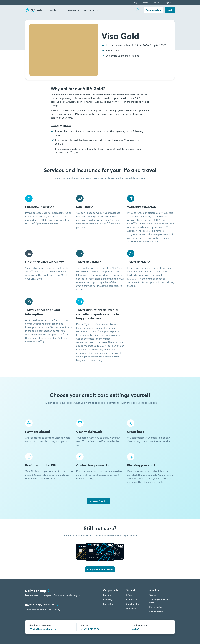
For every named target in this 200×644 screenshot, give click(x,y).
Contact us (157, 3)
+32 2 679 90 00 (90, 611)
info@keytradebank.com (43, 611)
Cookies (124, 635)
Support (145, 3)
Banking (107, 577)
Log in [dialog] (170, 10)
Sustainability (156, 593)
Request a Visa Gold (99, 501)
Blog (136, 3)
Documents (132, 590)
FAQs (129, 577)
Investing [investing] (73, 11)
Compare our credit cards (100, 551)
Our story (154, 577)
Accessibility (146, 635)
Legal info (100, 635)
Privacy (112, 635)
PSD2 (134, 635)
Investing (108, 581)
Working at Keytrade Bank (160, 583)
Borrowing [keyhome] (91, 11)
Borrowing (108, 586)
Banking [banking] (56, 11)
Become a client (154, 10)
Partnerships (156, 589)
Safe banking (133, 586)
